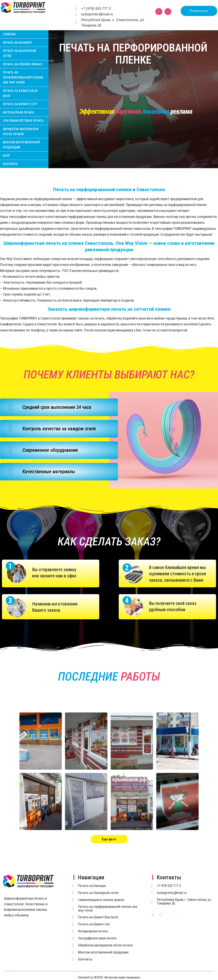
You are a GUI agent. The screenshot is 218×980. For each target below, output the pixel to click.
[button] (199, 11)
